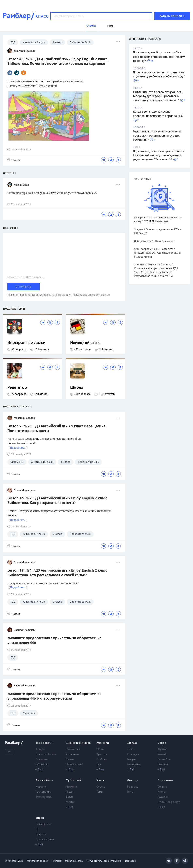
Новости (41, 787)
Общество (42, 765)
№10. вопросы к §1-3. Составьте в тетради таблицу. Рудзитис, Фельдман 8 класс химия (158, 253)
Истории (71, 787)
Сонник (162, 787)
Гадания (163, 797)
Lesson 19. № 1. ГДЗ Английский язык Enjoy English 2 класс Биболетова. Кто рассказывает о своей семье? (57, 573)
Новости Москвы (46, 754)
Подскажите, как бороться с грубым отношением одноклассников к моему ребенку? (159, 57)
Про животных (45, 840)
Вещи (69, 797)
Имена (162, 792)
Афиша (132, 743)
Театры (131, 759)
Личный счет (74, 765)
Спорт (162, 743)
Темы (100, 792)
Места (70, 802)
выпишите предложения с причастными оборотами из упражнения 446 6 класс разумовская (54, 696)
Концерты (133, 754)
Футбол (162, 749)
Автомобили (44, 780)
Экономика (73, 749)
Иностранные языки (26, 343)
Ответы (101, 787)
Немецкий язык (85, 343)
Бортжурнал (44, 797)
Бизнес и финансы (79, 743)
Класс (101, 780)
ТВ (37, 829)
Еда (99, 765)
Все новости (44, 743)
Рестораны (134, 765)
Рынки (70, 759)
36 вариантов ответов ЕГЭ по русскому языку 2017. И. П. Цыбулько (158, 219)
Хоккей (162, 754)
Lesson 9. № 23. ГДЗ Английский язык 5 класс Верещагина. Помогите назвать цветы (57, 429)
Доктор (132, 780)
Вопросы (133, 787)
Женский (103, 743)
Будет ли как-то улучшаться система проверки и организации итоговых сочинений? (157, 136)
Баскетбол (164, 759)
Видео (40, 818)
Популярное (43, 824)
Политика (42, 759)
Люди (70, 792)
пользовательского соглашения (91, 295)
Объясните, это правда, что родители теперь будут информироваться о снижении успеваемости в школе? (158, 96)
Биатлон (163, 765)
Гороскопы (165, 780)
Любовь (102, 759)
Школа (77, 388)
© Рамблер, (11, 861)
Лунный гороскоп (169, 802)
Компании (72, 754)
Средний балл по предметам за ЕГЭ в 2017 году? (157, 231)
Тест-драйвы (43, 792)
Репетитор (17, 388)
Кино (130, 749)
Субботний (74, 780)
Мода (100, 749)
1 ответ (14, 160)
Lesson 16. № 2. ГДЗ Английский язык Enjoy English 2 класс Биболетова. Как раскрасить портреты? (57, 501)
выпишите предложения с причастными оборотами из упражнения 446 (54, 641)
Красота (102, 754)
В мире (40, 749)
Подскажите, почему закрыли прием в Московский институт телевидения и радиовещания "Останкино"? (159, 156)
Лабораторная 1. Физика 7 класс (154, 241)
